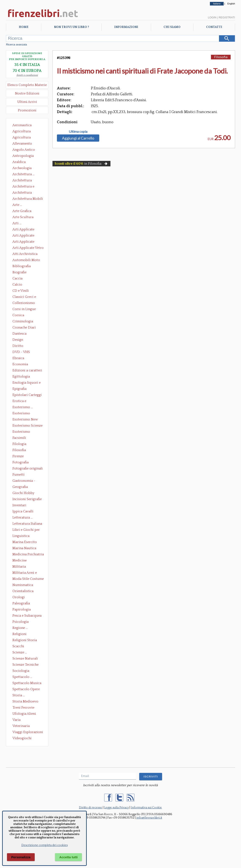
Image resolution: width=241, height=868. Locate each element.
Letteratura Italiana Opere (27, 524)
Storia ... (19, 695)
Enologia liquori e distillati (27, 383)
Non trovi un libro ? (71, 27)
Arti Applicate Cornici (23, 236)
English (231, 4)
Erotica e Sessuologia (22, 401)
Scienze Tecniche (25, 665)
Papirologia (22, 609)
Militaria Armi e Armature (25, 573)
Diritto (18, 346)
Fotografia (21, 462)
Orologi (19, 597)
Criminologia (23, 321)
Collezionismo (24, 303)
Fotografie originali (28, 468)
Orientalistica (23, 591)
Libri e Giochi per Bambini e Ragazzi (26, 530)
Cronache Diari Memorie (24, 328)
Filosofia (19, 450)
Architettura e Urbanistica (23, 187)
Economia (20, 364)
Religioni (19, 634)
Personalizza (21, 857)
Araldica (19, 162)
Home (24, 27)
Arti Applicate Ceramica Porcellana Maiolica (28, 230)
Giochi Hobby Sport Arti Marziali (27, 493)
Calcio (17, 285)
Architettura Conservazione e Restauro (25, 181)
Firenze (18, 456)
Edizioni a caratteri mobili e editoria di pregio (28, 371)
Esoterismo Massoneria (21, 414)
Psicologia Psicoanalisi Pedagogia (22, 622)
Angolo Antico (24, 150)
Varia (17, 720)
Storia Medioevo (25, 701)
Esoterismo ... (23, 407)
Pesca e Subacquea (27, 616)
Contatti (214, 27)
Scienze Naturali (25, 659)
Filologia (19, 444)
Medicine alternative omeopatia (21, 561)
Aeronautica (22, 125)
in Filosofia (81, 164)
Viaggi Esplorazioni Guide (28, 732)
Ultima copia (78, 131)
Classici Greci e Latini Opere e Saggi (28, 297)
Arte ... (17, 205)
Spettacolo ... (22, 677)
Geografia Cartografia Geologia (21, 487)
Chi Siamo (172, 27)
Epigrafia (19, 389)
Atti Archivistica (25, 254)
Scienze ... (20, 652)
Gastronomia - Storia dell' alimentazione (24, 481)
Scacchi (18, 646)
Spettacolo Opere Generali (26, 690)
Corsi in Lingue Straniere (24, 309)
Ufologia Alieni (24, 714)
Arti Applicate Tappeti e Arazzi (25, 242)
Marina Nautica (24, 548)
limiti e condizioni (27, 75)
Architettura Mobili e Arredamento (28, 199)
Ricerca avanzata (16, 44)
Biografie (19, 272)
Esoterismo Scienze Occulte (28, 426)
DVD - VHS (21, 352)
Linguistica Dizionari (21, 536)
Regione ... (20, 628)
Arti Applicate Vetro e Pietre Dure (28, 248)
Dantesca (19, 334)
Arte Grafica (22, 211)
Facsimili (19, 438)
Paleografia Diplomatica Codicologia (22, 604)
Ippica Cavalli (23, 511)
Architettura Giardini (22, 193)
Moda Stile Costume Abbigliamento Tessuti (28, 579)
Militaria (19, 567)
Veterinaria (21, 726)
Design (18, 340)
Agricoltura (22, 131)
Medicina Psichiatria (28, 554)
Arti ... (17, 223)
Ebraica (18, 358)
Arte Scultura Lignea (23, 218)
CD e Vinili (21, 291)
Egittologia (21, 376)
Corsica (18, 315)
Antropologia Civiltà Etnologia (25, 156)
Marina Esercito (25, 542)
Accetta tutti (68, 857)
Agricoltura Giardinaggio (23, 138)
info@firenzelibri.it (149, 818)
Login (212, 17)
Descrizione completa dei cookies (45, 845)
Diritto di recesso (91, 808)
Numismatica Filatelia (23, 585)
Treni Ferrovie (23, 708)
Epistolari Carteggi (27, 395)
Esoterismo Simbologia (21, 432)
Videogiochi (22, 738)
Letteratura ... (23, 518)
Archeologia (22, 168)
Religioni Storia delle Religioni (25, 641)
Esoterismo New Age (25, 420)
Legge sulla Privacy (116, 808)
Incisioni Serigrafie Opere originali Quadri (27, 500)
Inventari (19, 505)
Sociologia (21, 671)
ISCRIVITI (151, 777)
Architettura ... (23, 174)
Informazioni (126, 27)
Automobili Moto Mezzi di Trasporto (27, 260)
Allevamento (22, 144)
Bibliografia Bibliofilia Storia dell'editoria (25, 267)
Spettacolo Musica (27, 683)
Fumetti (19, 475)
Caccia (17, 278)
